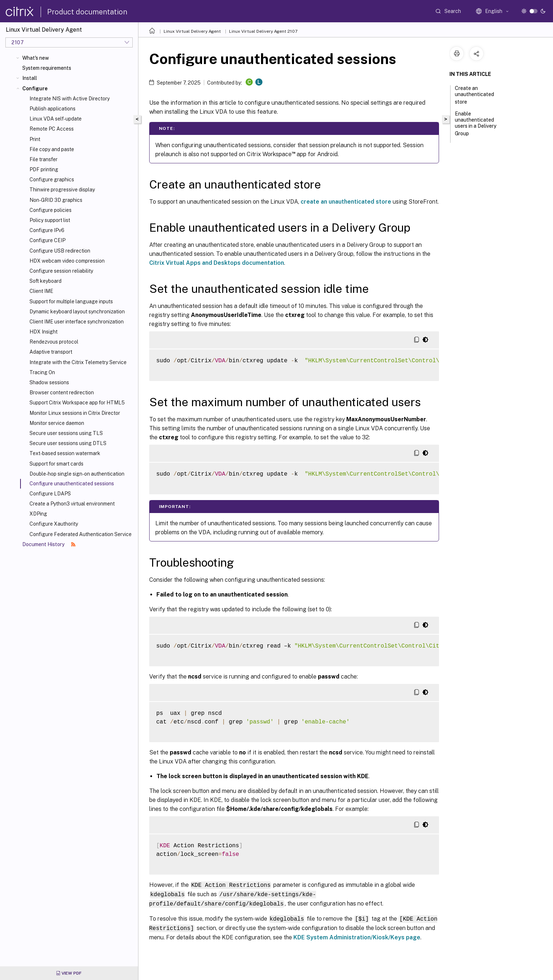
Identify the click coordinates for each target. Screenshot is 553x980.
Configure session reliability (61, 271)
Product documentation (87, 12)
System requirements (47, 68)
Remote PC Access (52, 129)
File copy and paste (52, 149)
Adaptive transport (51, 352)
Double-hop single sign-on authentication (77, 474)
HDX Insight (44, 332)
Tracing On (42, 372)
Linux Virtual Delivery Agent (192, 31)
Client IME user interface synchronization (77, 322)
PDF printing (44, 169)
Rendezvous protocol (54, 342)
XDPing (38, 514)
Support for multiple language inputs (71, 301)
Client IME (41, 291)
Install (30, 78)
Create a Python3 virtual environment (72, 504)
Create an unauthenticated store (474, 95)
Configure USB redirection (60, 251)
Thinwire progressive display (62, 190)
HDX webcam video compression (67, 261)
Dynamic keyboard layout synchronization (77, 312)
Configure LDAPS (50, 494)
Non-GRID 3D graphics (56, 200)
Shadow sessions (49, 382)
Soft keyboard (45, 281)
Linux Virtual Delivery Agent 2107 (263, 31)
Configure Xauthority (54, 524)
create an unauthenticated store (346, 202)
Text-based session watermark (65, 453)
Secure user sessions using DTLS (68, 443)
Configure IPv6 (47, 230)
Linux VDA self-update (56, 119)
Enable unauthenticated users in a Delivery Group (476, 124)
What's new (36, 58)
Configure (35, 89)
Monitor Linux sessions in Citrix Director (75, 413)
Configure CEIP (47, 240)
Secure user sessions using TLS (66, 433)
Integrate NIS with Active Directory (70, 99)
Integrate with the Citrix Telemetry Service (78, 362)
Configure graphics (52, 180)
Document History (49, 544)
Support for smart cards (56, 464)
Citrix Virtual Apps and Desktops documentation (217, 263)
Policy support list (50, 220)
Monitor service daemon (57, 423)
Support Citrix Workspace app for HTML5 (77, 403)
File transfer (44, 159)
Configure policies (51, 210)
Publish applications (52, 109)
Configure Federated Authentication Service (81, 534)
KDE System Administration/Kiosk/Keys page (357, 936)
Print (35, 139)
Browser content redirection (62, 393)
